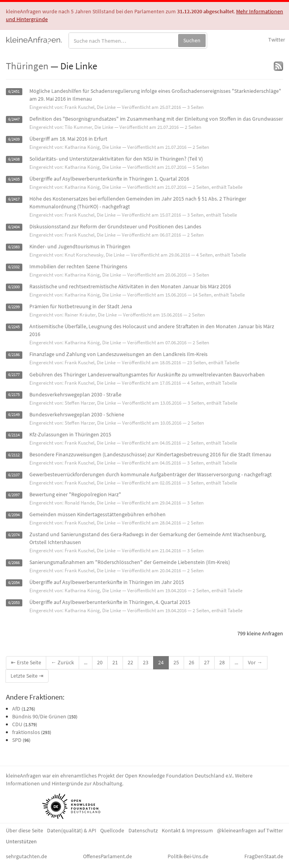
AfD (16, 709)
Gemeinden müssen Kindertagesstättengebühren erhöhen (98, 514)
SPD (17, 740)
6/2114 (14, 435)
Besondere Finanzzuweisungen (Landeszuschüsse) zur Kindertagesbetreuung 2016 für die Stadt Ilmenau (150, 454)
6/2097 (14, 495)
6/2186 (14, 355)
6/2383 (14, 247)
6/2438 (14, 159)
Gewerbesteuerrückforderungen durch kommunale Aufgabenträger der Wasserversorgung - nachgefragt (151, 474)
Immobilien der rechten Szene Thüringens (78, 266)
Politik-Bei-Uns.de (188, 856)
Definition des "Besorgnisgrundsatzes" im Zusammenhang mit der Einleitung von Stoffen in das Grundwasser (156, 119)
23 (146, 662)
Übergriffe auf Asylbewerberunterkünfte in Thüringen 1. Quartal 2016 (109, 179)
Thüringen (27, 66)
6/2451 (14, 91)
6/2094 (14, 515)
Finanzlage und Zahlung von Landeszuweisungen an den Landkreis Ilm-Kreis (118, 354)
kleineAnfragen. (34, 40)
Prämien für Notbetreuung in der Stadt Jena (81, 306)
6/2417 (14, 199)
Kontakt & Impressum (187, 830)
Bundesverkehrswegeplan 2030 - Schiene (77, 414)
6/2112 (14, 455)
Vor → (255, 662)
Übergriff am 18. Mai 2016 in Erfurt (68, 139)
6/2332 (14, 267)
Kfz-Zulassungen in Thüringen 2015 (70, 434)
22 (130, 662)
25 (176, 662)
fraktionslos (26, 732)
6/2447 (14, 119)
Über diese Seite (24, 830)
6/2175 (14, 395)
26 (191, 662)
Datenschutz (143, 830)
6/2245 (14, 327)
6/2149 (14, 415)
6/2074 (14, 535)
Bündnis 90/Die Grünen (39, 716)
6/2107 (14, 475)
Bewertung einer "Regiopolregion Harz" (75, 494)
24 (161, 662)
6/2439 (14, 139)
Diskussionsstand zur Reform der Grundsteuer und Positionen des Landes (115, 226)
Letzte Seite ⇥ (27, 676)
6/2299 (14, 307)
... (86, 662)
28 (222, 662)
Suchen (192, 40)
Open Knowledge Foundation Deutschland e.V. (179, 776)
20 (100, 662)
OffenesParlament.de (107, 856)
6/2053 (14, 603)
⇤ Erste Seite (26, 662)
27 (207, 662)
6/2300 (14, 287)
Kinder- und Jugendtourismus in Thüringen (80, 246)
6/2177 (14, 375)
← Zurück (62, 662)
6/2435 (14, 179)
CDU (17, 724)
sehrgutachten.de (26, 856)
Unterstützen (21, 841)
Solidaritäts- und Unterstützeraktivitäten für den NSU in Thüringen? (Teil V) (116, 159)
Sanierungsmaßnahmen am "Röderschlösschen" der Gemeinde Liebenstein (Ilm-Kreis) (130, 562)
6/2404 (14, 227)
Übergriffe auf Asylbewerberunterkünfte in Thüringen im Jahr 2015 (107, 582)
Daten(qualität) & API (72, 830)
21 (115, 662)
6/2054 (14, 583)
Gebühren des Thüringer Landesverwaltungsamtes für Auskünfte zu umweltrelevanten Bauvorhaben (147, 374)
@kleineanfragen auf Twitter (250, 830)
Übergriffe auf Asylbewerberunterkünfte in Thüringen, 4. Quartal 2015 (110, 602)
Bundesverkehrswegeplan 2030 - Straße (75, 394)
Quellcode (112, 830)
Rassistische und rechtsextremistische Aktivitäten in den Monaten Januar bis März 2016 (130, 286)
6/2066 (14, 563)
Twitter (277, 40)
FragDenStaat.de (264, 856)
